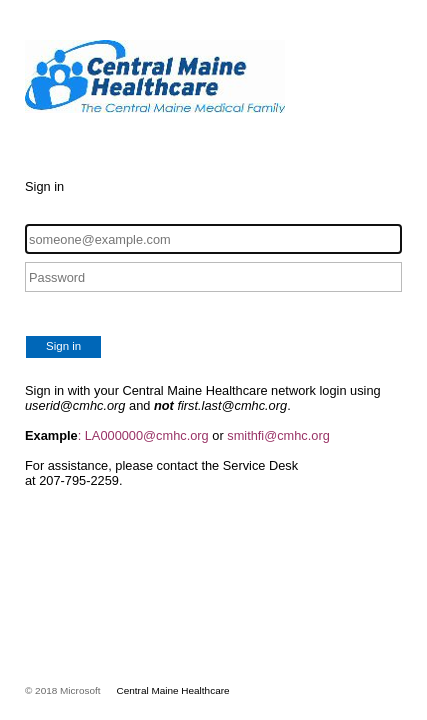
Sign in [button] (63, 346)
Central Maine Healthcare (173, 690)
